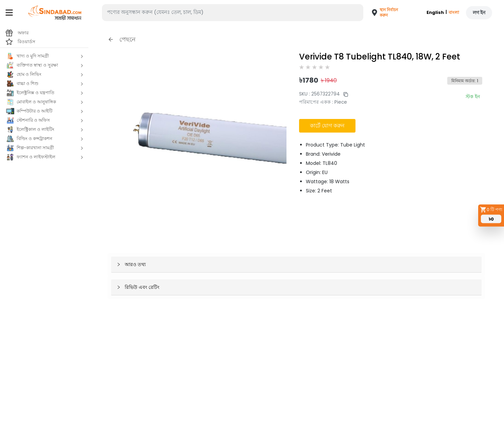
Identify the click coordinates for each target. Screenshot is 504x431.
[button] (383, 13)
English (435, 12)
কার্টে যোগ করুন (327, 126)
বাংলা (454, 12)
